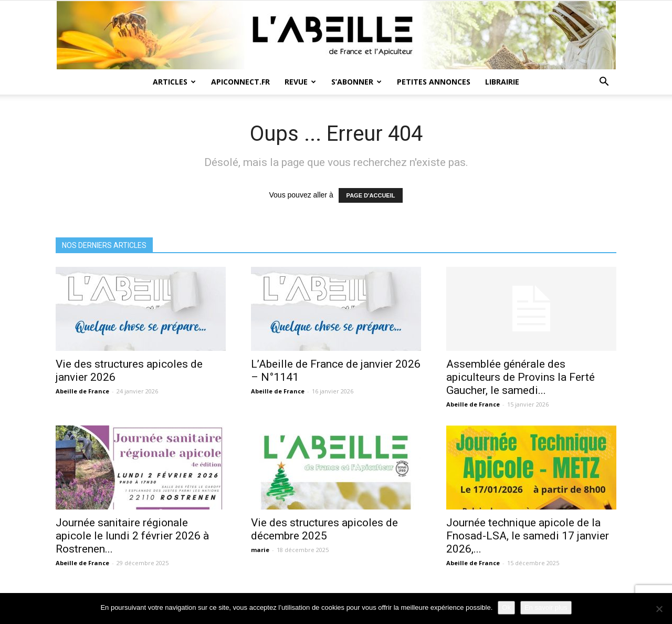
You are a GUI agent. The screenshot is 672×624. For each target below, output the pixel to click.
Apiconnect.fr (240, 82)
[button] (604, 83)
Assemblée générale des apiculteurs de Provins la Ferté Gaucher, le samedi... (521, 377)
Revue (300, 82)
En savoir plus (546, 607)
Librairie (502, 82)
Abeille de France (82, 391)
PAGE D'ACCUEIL (371, 195)
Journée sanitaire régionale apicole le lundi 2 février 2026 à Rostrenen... (132, 536)
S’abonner (356, 82)
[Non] (659, 609)
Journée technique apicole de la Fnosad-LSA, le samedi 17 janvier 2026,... (528, 536)
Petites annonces (434, 82)
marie (260, 550)
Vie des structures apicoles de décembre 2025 (324, 529)
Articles (174, 82)
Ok (506, 607)
